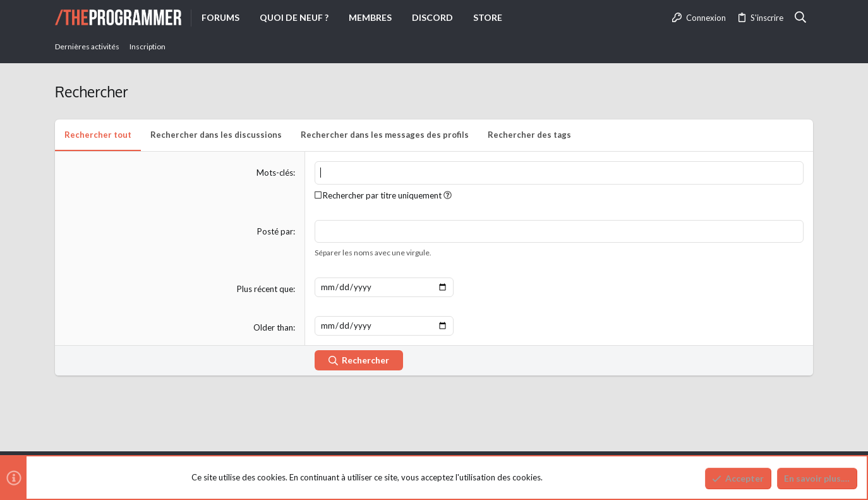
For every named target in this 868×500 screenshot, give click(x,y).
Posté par (275, 231)
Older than (273, 327)
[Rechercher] (801, 18)
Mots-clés (275, 173)
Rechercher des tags (529, 135)
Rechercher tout (98, 135)
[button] (448, 195)
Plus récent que (265, 289)
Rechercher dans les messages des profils (385, 135)
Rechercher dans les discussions (216, 135)
